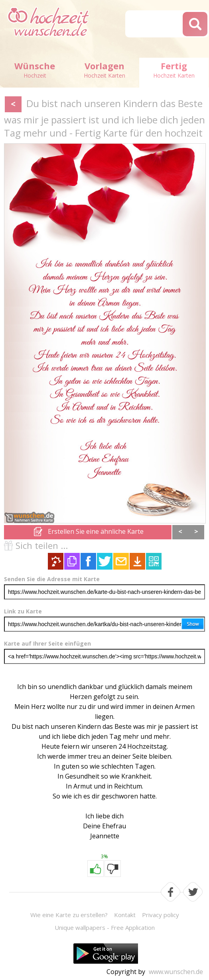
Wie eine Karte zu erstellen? (69, 915)
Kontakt (125, 915)
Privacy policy (161, 915)
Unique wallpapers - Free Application (105, 927)
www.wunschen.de (176, 972)
